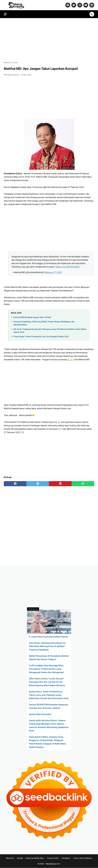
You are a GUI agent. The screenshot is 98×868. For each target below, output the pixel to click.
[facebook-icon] (67, 5)
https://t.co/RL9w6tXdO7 (68, 267)
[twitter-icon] (73, 5)
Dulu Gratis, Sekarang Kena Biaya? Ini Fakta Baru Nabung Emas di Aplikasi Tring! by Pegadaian (47, 646)
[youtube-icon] (85, 5)
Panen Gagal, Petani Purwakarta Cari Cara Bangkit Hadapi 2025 (41, 337)
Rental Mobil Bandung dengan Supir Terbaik (32, 317)
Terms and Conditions (83, 858)
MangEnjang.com (53, 864)
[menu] (5, 14)
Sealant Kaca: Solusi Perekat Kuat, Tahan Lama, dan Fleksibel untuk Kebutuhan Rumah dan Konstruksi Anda (49, 695)
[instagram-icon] (79, 5)
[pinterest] (60, 484)
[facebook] (15, 484)
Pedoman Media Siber (35, 858)
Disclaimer (66, 858)
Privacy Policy (53, 858)
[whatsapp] (83, 484)
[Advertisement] (49, 40)
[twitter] (38, 484)
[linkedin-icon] (91, 5)
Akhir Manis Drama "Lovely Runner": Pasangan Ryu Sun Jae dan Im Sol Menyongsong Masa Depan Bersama (47, 682)
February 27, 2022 (53, 272)
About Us (10, 858)
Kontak (20, 858)
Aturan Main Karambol (40, 714)
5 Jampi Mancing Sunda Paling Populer (49, 637)
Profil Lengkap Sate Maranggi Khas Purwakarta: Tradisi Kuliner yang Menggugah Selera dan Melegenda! (46, 669)
